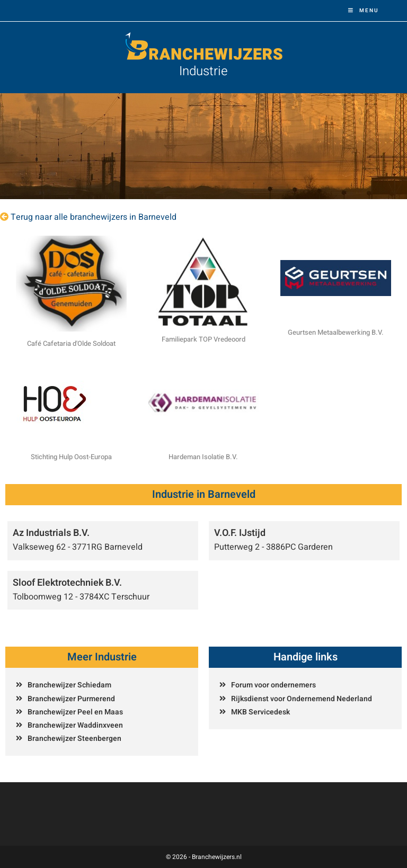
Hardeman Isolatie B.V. (203, 457)
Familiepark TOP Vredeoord (203, 339)
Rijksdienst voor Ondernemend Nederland (302, 699)
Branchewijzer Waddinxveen (75, 725)
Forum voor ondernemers (273, 685)
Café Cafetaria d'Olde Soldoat (71, 343)
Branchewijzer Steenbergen (74, 739)
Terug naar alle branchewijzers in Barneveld (94, 217)
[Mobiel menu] (364, 11)
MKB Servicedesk (260, 712)
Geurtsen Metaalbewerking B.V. (336, 332)
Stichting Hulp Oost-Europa (71, 457)
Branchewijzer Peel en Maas (75, 712)
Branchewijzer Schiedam (69, 685)
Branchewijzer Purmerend (71, 699)
